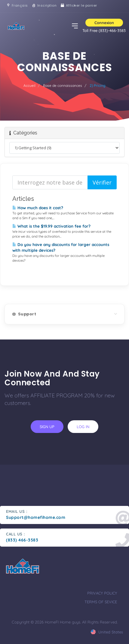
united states (107, 632)
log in (83, 427)
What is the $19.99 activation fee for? (51, 226)
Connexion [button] (104, 23)
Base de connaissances (63, 85)
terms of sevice (101, 602)
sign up (47, 427)
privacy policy (102, 593)
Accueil (29, 85)
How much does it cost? (38, 208)
